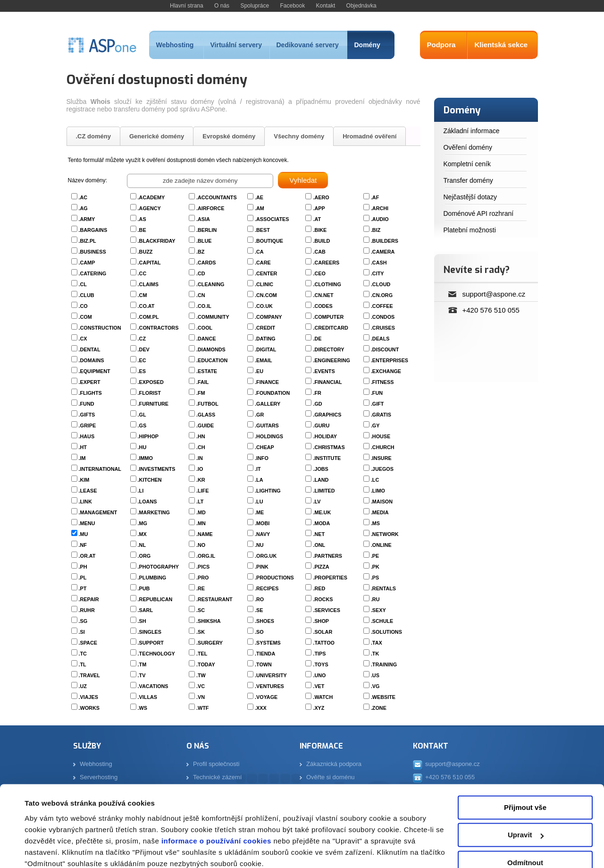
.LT (200, 502)
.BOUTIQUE (269, 241)
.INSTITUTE (327, 458)
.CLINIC (264, 284)
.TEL (202, 654)
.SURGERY (210, 643)
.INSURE (381, 458)
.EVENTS (324, 371)
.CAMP (87, 263)
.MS (375, 523)
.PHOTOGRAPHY (158, 567)
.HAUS (87, 436)
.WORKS (89, 708)
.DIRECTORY (328, 349)
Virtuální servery (236, 45)
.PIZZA (321, 567)
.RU (375, 599)
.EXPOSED (151, 382)
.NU (259, 545)
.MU (84, 534)
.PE (375, 556)
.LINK (85, 502)
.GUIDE (205, 425)
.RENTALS (383, 588)
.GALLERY (268, 404)
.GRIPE (88, 425)
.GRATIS (381, 415)
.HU (142, 447)
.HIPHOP (148, 436)
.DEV (144, 349)
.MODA (321, 523)
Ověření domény (468, 147)
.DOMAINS (92, 360)
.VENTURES (269, 686)
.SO (259, 632)
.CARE (263, 263)
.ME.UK (322, 512)
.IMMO (145, 458)
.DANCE (206, 339)
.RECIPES (267, 588)
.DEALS (380, 339)
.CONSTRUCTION (100, 328)
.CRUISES (383, 328)
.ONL (319, 545)
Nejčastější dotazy (470, 197)
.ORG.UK (266, 556)
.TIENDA (265, 654)
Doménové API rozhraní (479, 213)
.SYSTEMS (268, 643)
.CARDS (206, 263)
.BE (142, 230)
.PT (83, 588)
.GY (375, 425)
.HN (201, 436)
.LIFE (202, 491)
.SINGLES (150, 632)
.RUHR (87, 610)
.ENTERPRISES (390, 360)
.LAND (321, 480)
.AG (83, 208)
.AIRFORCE (210, 208)
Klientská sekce (501, 45)
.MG (143, 523)
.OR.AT (87, 556)
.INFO (262, 458)
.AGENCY (149, 208)
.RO (259, 599)
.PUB (144, 588)
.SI (82, 632)
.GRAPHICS (327, 415)
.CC (142, 273)
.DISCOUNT (385, 349)
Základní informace (472, 131)
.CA (259, 252)
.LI (141, 491)
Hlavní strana (187, 6)
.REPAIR (89, 599)
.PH (83, 567)
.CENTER (266, 273)
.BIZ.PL (88, 241)
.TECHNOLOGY (156, 654)
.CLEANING (210, 284)
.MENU (87, 523)
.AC (83, 197)
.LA (259, 480)
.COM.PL (148, 317)
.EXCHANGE (386, 371)
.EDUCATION (212, 360)
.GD (317, 404)
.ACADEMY (151, 197)
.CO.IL (204, 306)
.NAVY (262, 534)
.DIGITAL (265, 349)
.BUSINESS (92, 252)
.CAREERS (326, 263)
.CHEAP (264, 447)
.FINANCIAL (327, 382)
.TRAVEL (89, 675)
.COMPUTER (328, 317)
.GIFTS (87, 415)
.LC (375, 480)
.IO (200, 469)
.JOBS (320, 469)
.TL (83, 664)
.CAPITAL (149, 263)
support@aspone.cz (494, 294)
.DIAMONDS (211, 349)
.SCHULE (382, 621)
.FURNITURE (153, 404)
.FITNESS (382, 382)
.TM (142, 664)
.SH (142, 621)
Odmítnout (525, 822)
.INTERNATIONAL (100, 469)
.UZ (83, 686)
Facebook (292, 6)
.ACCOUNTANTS (217, 197)
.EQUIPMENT (95, 371)
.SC (201, 610)
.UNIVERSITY (271, 675)
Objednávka (361, 6)
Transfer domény (468, 180)
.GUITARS (267, 425)
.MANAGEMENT (98, 512)
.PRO (202, 578)
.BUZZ (145, 252)
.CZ (142, 339)
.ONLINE (381, 545)
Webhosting (175, 45)
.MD (201, 512)
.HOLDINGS (269, 436)
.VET (319, 686)
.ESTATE (207, 371)
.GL (142, 415)
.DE (317, 339)
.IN (200, 458)
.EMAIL (264, 360)
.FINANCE (267, 382)
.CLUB (87, 295)
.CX (83, 339)
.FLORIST (149, 393)
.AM (260, 208)
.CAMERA (383, 252)
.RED (319, 588)
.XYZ (319, 708)
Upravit (526, 795)
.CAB (319, 252)
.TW (201, 675)
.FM (201, 393)
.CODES (323, 306)
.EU (259, 371)
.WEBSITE (383, 697)
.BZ (200, 252)
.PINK (262, 567)
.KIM (84, 480)
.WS (143, 708)
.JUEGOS (382, 469)
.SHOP (321, 621)
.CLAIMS (148, 284)
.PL (83, 578)
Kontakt (326, 6)
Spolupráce (255, 6)
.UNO (319, 675)
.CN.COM (266, 295)
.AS (142, 219)
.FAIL (202, 382)
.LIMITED (324, 491)
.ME (259, 512)
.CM (143, 295)
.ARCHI (380, 208)
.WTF (202, 708)
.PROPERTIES (330, 578)
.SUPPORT (151, 643)
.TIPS (319, 654)
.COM (85, 317)
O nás (222, 6)
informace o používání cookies (215, 801)
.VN (201, 697)
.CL (83, 284)
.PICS (203, 567)
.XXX (261, 708)
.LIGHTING (268, 491)
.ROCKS (323, 599)
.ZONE (379, 708)
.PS (375, 578)
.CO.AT (146, 306)
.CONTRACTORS (158, 328)
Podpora (441, 45)
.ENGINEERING (331, 360)
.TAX (377, 643)
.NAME (205, 534)
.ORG (144, 556)
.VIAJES (88, 697)
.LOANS (147, 502)
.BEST (262, 230)
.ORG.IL (206, 556)
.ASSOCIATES (272, 219)
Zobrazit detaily (51, 849)
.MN (201, 523)
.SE (259, 610)
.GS (142, 425)
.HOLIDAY (325, 436)
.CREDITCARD (330, 328)
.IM (82, 458)
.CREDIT (265, 328)
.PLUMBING (152, 578)
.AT (317, 219)
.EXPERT (90, 382)
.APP (319, 208)
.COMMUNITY (213, 317)
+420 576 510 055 (491, 310)
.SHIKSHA (209, 621)
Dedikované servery (308, 45)
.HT (83, 447)
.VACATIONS (153, 686)
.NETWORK (385, 534)
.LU (259, 502)
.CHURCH (383, 447)
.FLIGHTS (90, 393)
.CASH (379, 263)
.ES (142, 371)
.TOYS (320, 664)
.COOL (204, 328)
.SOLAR (323, 632)
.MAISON (382, 502)
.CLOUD (381, 284)
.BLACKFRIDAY (157, 241)
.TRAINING (384, 664)
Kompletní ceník (467, 164)
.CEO (319, 273)
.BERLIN (206, 230)
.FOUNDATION (272, 393)
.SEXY (378, 610)
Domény (367, 45)
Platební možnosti (470, 230)
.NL (142, 545)
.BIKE (320, 230)
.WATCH (323, 697)
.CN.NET (323, 295)
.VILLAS (147, 697)
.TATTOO (324, 643)
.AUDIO (380, 219)
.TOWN (263, 664)
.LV (317, 502)
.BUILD (321, 241)
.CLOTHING (327, 284)
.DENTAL (90, 349)
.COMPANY (268, 317)
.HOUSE (381, 436)
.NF (83, 545)
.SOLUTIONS (386, 632)
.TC (83, 654)
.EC (142, 360)
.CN (201, 295)
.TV (142, 675)
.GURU (321, 425)
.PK (375, 567)
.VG (375, 686)
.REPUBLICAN (155, 599)
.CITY (377, 273)
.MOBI (262, 523)
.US (375, 675)
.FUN (377, 393)
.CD (201, 273)
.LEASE (88, 491)
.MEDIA (380, 512)
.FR (317, 393)
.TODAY (206, 664)
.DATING (265, 339)
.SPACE (88, 643)
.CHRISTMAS (329, 447)
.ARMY (87, 219)
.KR (201, 480)
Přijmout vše (525, 767)
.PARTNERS (327, 556)
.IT (258, 469)
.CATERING (93, 273)
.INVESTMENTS (157, 469)
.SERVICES (326, 610)
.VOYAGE (266, 697)
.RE (201, 588)
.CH (201, 447)
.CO (83, 306)
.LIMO (378, 491)
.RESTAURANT (214, 599)
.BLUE (204, 241)
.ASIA (203, 219)
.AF (375, 197)
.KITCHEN (150, 480)
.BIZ (376, 230)
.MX (142, 534)
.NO (201, 545)
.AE (259, 197)
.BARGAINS (93, 230)
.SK (201, 632)
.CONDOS (383, 317)
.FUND (87, 404)
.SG (83, 621)
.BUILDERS (385, 241)
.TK (375, 654)
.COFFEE (382, 306)
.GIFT (377, 404)
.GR (259, 415)
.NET (319, 534)
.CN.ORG (382, 295)
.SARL (145, 610)
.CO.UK (264, 306)
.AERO (321, 197)
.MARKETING (154, 512)
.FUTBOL (207, 404)
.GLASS (206, 415)
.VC (201, 686)
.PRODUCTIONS (274, 578)
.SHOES (264, 621)
